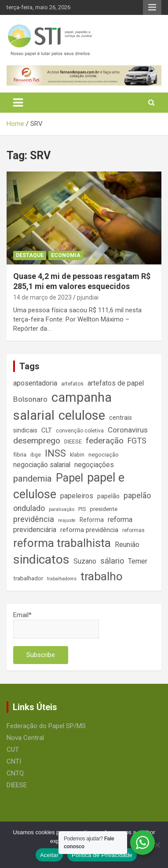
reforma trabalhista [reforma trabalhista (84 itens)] (62, 543)
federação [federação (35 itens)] (105, 441)
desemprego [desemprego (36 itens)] (37, 441)
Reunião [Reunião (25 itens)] (127, 545)
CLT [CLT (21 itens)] (47, 430)
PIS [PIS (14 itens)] (82, 509)
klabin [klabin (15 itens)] (77, 455)
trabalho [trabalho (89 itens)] (102, 576)
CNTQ (15, 773)
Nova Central (25, 738)
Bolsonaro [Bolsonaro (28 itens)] (30, 399)
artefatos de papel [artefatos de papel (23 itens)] (116, 383)
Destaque (30, 255)
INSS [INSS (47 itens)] (55, 453)
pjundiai (88, 297)
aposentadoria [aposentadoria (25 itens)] (35, 383)
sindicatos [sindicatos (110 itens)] (41, 559)
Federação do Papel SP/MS (46, 726)
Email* (56, 625)
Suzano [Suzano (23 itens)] (85, 561)
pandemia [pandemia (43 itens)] (33, 479)
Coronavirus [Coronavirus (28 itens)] (128, 430)
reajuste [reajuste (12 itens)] (67, 520)
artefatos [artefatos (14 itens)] (72, 384)
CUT (13, 750)
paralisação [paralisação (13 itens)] (62, 509)
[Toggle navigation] (18, 103)
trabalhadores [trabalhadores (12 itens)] (62, 579)
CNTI (14, 761)
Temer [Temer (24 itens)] (138, 561)
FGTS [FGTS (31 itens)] (137, 441)
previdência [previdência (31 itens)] (34, 519)
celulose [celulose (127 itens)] (82, 415)
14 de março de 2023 (42, 297)
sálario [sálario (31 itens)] (112, 561)
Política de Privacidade (102, 855)
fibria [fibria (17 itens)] (20, 455)
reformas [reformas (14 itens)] (133, 530)
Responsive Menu (152, 7)
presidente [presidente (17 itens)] (104, 509)
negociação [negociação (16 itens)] (104, 455)
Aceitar (49, 855)
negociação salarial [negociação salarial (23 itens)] (42, 465)
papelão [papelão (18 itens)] (108, 496)
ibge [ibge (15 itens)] (36, 455)
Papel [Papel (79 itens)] (69, 478)
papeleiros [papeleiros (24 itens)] (77, 496)
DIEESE (17, 785)
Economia (66, 255)
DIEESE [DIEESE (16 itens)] (73, 441)
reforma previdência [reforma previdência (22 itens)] (89, 530)
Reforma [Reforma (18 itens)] (92, 520)
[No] (157, 845)
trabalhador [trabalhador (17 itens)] (28, 578)
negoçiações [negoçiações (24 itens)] (94, 465)
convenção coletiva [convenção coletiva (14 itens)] (80, 431)
